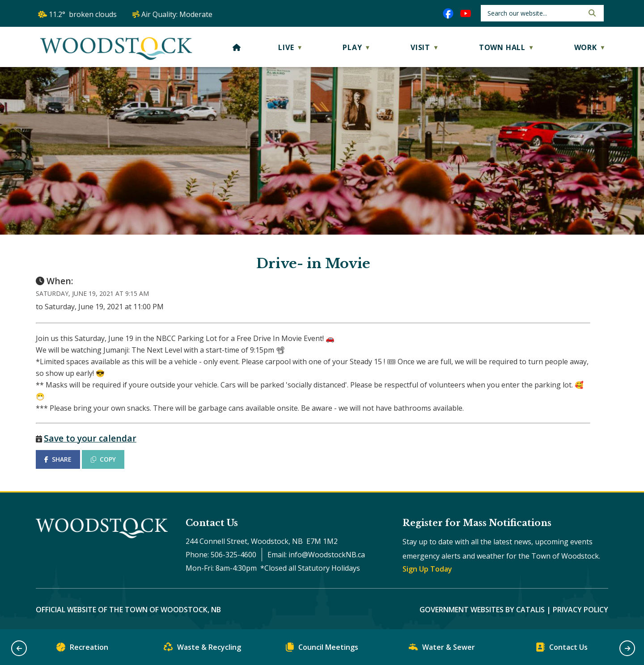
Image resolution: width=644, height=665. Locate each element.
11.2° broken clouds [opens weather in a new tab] (83, 14)
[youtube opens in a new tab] (466, 13)
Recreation (82, 649)
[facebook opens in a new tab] (448, 13)
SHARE (58, 459)
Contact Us (562, 649)
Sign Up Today (427, 569)
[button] (591, 13)
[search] (535, 13)
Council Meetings (322, 649)
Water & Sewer (442, 649)
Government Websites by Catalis (482, 610)
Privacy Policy (580, 610)
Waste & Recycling (202, 649)
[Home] (237, 47)
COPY (103, 459)
